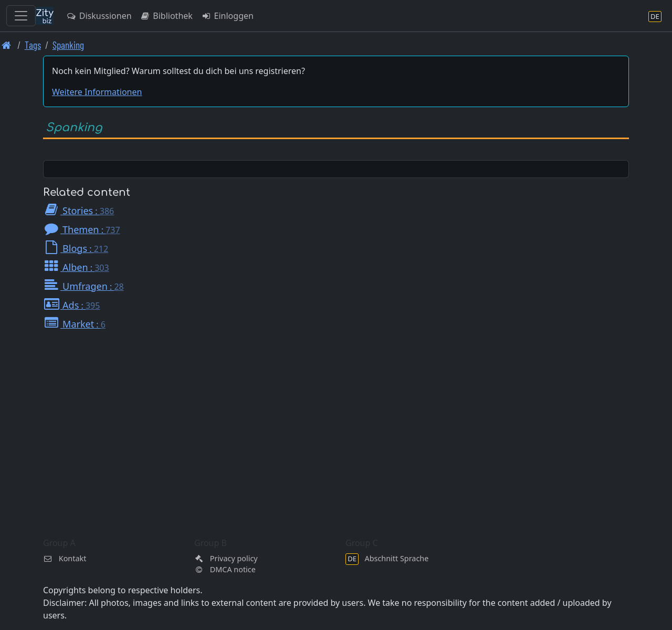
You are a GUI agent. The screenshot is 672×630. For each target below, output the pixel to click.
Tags (33, 45)
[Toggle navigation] (21, 16)
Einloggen (227, 16)
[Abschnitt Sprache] (655, 16)
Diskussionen (99, 16)
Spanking (68, 45)
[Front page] (7, 45)
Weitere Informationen (97, 92)
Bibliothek (166, 16)
